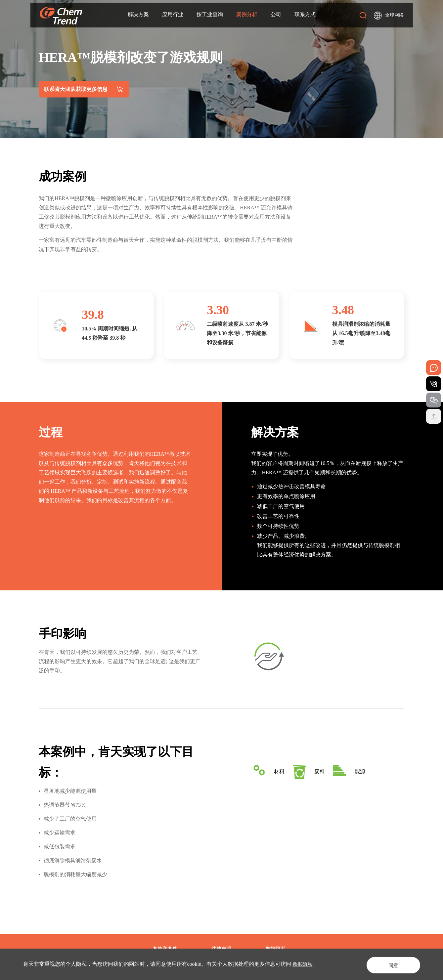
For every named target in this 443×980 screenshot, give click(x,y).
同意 (388, 964)
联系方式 (305, 15)
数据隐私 (303, 964)
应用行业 (172, 15)
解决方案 (138, 15)
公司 (276, 15)
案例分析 (246, 15)
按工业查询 (209, 15)
